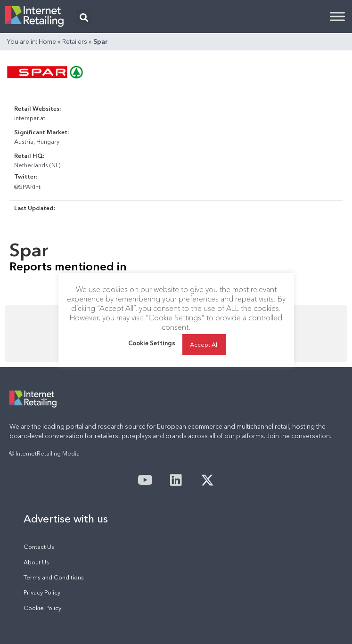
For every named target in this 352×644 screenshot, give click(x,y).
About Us (36, 562)
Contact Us (39, 547)
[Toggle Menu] (337, 16)
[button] (84, 17)
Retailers (75, 41)
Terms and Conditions (54, 577)
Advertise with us (66, 519)
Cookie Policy (42, 608)
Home (47, 41)
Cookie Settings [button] (152, 343)
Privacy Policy (42, 592)
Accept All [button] (204, 344)
